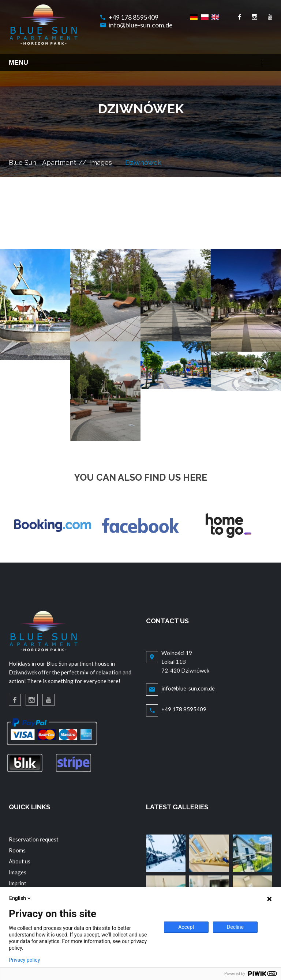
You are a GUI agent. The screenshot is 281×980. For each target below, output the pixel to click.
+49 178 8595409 (134, 17)
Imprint (18, 883)
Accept (186, 927)
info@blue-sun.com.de (141, 25)
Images (101, 162)
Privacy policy (24, 960)
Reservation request (34, 839)
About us (20, 861)
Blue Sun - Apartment (42, 162)
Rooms (17, 850)
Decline (235, 927)
